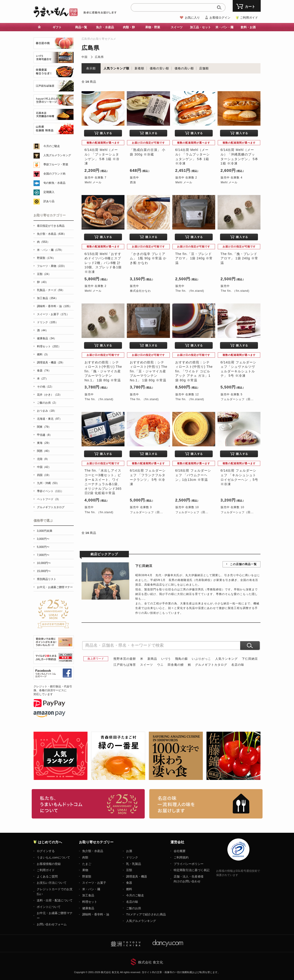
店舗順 (204, 68)
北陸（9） (43, 459)
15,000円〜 (44, 571)
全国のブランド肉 (54, 174)
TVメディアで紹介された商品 (146, 914)
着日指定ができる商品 (51, 226)
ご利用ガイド (249, 18)
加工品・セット (200, 27)
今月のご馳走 (52, 146)
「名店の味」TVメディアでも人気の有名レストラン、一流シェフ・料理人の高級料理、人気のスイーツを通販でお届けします (206, 804)
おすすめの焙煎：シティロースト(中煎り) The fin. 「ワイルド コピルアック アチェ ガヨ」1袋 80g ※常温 (194, 371)
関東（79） (44, 427)
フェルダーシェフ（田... (237, 399)
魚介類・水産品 (93, 851)
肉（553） (43, 242)
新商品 (152, 659)
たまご (87, 864)
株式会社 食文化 (151, 962)
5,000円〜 (43, 547)
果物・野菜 (153, 27)
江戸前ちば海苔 (125, 665)
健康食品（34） (47, 338)
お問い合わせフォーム (52, 924)
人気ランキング (226, 659)
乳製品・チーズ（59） (51, 290)
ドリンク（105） (48, 322)
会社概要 (180, 851)
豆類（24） (44, 274)
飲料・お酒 (248, 27)
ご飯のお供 (134, 908)
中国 (85, 57)
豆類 (129, 870)
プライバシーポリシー (189, 864)
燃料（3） (43, 354)
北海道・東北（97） (49, 419)
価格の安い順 (159, 68)
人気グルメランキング (57, 155)
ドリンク (132, 857)
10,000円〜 (44, 563)
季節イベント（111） (50, 491)
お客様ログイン (220, 18)
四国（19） (44, 475)
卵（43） (43, 282)
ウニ (160, 665)
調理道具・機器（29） (51, 363)
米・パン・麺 (224, 27)
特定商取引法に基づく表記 (192, 870)
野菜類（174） (46, 258)
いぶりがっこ (201, 659)
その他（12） (45, 387)
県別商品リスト (47, 579)
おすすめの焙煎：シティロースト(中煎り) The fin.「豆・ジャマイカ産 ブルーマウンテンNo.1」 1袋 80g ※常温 (148, 371)
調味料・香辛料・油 (96, 914)
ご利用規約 (181, 857)
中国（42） (44, 467)
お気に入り (192, 18)
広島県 (99, 57)
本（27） (43, 379)
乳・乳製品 (134, 864)
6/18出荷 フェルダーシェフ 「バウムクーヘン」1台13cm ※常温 (193, 475)
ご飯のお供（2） (47, 403)
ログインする (46, 851)
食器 (129, 883)
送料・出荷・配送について (55, 900)
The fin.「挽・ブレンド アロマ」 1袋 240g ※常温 (239, 258)
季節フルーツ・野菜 (56, 164)
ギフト (57, 27)
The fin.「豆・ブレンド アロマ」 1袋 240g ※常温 (194, 258)
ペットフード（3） (49, 499)
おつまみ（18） (47, 411)
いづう (166, 659)
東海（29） (44, 443)
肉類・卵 (129, 27)
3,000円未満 (45, 531)
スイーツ (177, 27)
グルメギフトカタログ (211, 665)
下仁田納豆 (250, 659)
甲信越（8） (45, 435)
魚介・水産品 (105, 27)
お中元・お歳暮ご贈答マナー (55, 587)
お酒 (129, 851)
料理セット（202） (49, 346)
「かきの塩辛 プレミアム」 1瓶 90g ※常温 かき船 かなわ (148, 258)
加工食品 (88, 895)
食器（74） (44, 371)
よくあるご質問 (47, 877)
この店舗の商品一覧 (243, 564)
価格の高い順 (184, 68)
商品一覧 (81, 27)
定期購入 (49, 192)
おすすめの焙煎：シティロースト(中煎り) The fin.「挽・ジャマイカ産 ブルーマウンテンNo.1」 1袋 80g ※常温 (103, 371)
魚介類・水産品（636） (52, 234)
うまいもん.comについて (53, 857)
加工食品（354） (48, 298)
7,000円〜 (43, 555)
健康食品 (88, 908)
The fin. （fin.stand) (190, 291)
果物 (85, 870)
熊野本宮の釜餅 (125, 659)
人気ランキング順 (116, 68)
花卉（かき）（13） (49, 395)
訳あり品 (49, 201)
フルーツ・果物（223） (52, 266)
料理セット (90, 902)
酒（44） (43, 330)
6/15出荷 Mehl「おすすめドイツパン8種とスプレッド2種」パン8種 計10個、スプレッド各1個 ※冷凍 (103, 263)
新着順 (139, 68)
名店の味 (238, 665)
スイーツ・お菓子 (94, 883)
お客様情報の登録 (49, 864)
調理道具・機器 (137, 877)
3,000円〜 (43, 539)
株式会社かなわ (140, 291)
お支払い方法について (52, 883)
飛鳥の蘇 (181, 659)
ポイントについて (49, 907)
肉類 (85, 857)
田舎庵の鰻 (176, 665)
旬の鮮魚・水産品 (54, 183)
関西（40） (44, 451)
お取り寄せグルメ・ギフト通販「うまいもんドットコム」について (88, 804)
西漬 (133, 182)
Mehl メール (93, 182)
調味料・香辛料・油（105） (54, 306)
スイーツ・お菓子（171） (53, 314)
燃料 (129, 889)
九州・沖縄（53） (48, 483)
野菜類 (87, 877)
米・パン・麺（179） (50, 250)
